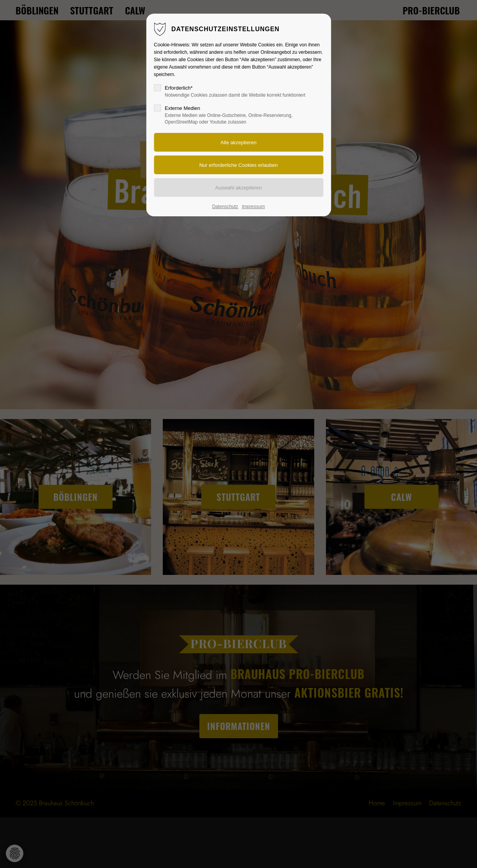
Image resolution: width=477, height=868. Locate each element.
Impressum (253, 207)
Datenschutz (225, 207)
